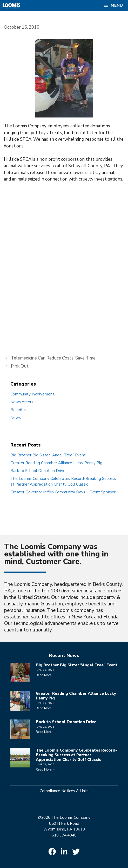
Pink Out (20, 366)
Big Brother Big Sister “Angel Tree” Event (48, 455)
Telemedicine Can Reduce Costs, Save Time (53, 358)
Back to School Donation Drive (38, 471)
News (16, 418)
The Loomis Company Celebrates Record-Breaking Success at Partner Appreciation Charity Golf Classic (76, 755)
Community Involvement (32, 394)
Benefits (18, 410)
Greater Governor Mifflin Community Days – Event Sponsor (63, 492)
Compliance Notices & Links (64, 791)
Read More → (46, 675)
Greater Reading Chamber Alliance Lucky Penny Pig (56, 463)
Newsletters (22, 402)
